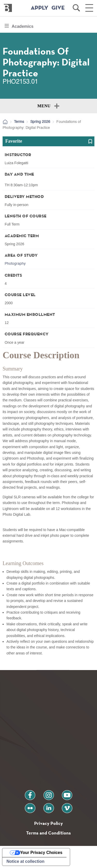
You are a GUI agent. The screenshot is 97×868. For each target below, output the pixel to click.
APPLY (40, 8)
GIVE (58, 8)
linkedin (49, 806)
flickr (30, 806)
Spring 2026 (40, 122)
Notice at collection (25, 861)
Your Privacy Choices (41, 853)
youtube (67, 793)
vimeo (67, 806)
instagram (49, 793)
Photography (15, 264)
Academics (23, 28)
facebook (30, 793)
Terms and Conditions (48, 833)
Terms (19, 122)
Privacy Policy (48, 823)
